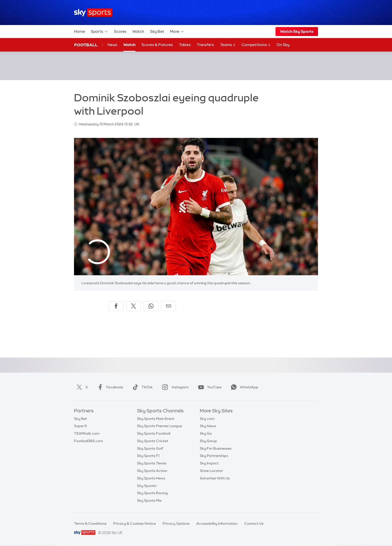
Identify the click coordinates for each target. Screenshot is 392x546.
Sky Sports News (151, 478)
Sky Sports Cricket (153, 441)
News (112, 45)
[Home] (93, 13)
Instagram (174, 387)
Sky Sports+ (147, 486)
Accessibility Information (217, 523)
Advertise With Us (215, 478)
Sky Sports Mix (149, 500)
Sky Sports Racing (152, 493)
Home (79, 31)
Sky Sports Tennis (152, 463)
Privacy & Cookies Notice (134, 523)
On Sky (283, 45)
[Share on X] (133, 306)
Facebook (109, 387)
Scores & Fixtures (157, 45)
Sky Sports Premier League (159, 426)
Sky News (208, 426)
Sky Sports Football (154, 433)
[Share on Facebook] (116, 306)
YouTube (209, 387)
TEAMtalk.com (87, 433)
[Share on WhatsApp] (151, 306)
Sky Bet (157, 31)
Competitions (256, 45)
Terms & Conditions (90, 523)
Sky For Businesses (216, 448)
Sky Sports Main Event (156, 419)
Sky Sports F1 (148, 456)
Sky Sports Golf (150, 448)
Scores (120, 31)
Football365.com (88, 441)
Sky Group (208, 441)
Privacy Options (176, 523)
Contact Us (254, 523)
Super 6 (80, 426)
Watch (138, 31)
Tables (185, 45)
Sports (99, 32)
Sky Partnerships (214, 456)
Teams (228, 45)
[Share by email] (168, 306)
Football (86, 45)
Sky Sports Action (152, 471)
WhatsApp (243, 387)
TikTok (142, 387)
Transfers (205, 45)
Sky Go (206, 433)
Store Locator (211, 471)
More (177, 32)
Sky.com (207, 419)
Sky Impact (209, 463)
